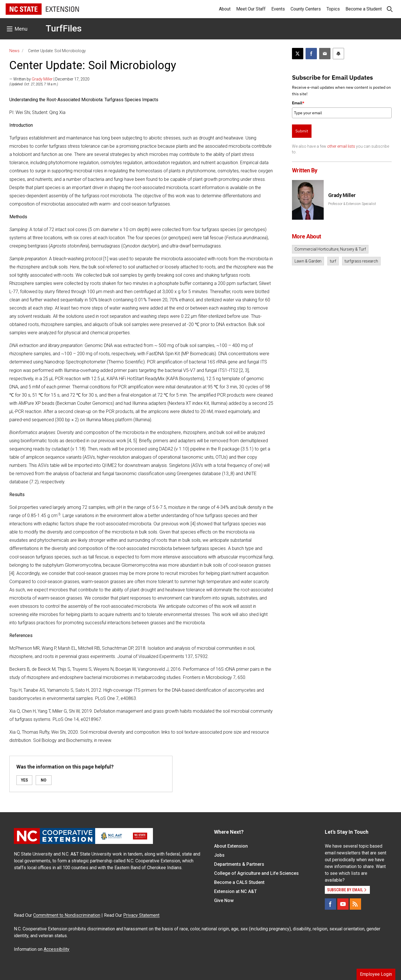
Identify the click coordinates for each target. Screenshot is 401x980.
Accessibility (56, 949)
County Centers (306, 9)
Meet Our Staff (251, 9)
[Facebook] (330, 904)
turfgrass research (361, 261)
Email (298, 103)
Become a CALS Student (239, 882)
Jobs (219, 855)
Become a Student (364, 9)
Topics (333, 9)
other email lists (341, 146)
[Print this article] (338, 54)
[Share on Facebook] (311, 54)
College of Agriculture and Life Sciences (256, 873)
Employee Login (376, 974)
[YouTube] (343, 904)
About (225, 9)
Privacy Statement (141, 915)
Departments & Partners (239, 864)
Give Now (224, 900)
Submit (302, 131)
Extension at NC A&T (235, 891)
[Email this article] (325, 54)
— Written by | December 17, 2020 (49, 79)
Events (278, 9)
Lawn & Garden (308, 261)
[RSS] (355, 904)
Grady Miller (42, 79)
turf (333, 261)
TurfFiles (64, 28)
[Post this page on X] (298, 54)
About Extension (231, 846)
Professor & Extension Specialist (352, 204)
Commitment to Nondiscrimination (67, 915)
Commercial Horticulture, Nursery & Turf (330, 249)
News (14, 51)
